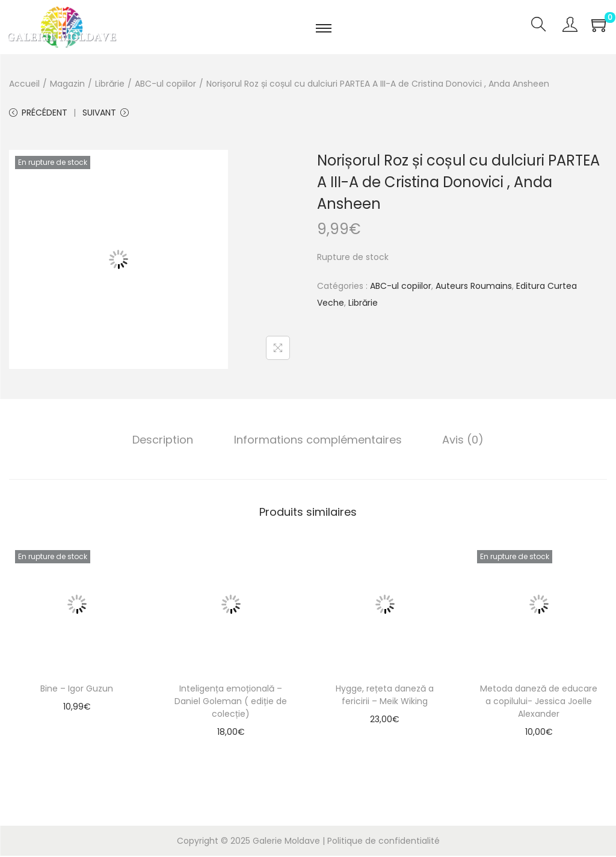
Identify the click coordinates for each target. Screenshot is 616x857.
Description (165, 441)
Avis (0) (461, 441)
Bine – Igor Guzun (77, 690)
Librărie (110, 84)
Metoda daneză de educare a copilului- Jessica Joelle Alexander (539, 702)
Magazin (67, 84)
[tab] (165, 441)
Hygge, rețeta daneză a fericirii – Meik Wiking (385, 696)
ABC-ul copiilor (165, 84)
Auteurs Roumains (474, 287)
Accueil (24, 84)
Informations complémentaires (318, 441)
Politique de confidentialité (383, 842)
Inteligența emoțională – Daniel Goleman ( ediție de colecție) (231, 702)
